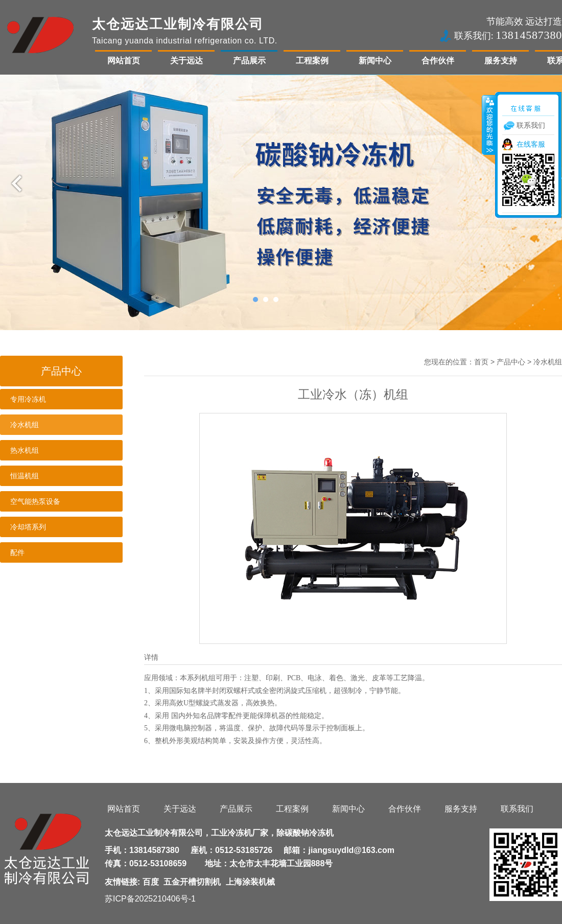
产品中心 (511, 362)
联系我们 (517, 809)
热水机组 (25, 450)
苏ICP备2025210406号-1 (150, 899)
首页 (481, 362)
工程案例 (312, 61)
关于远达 (186, 61)
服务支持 (501, 61)
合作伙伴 (438, 61)
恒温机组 (25, 476)
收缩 (489, 125)
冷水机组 (25, 425)
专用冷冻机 (28, 399)
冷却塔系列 (28, 527)
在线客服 (531, 144)
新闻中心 (375, 61)
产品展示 (249, 61)
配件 (17, 552)
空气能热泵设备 (35, 501)
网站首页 (124, 61)
